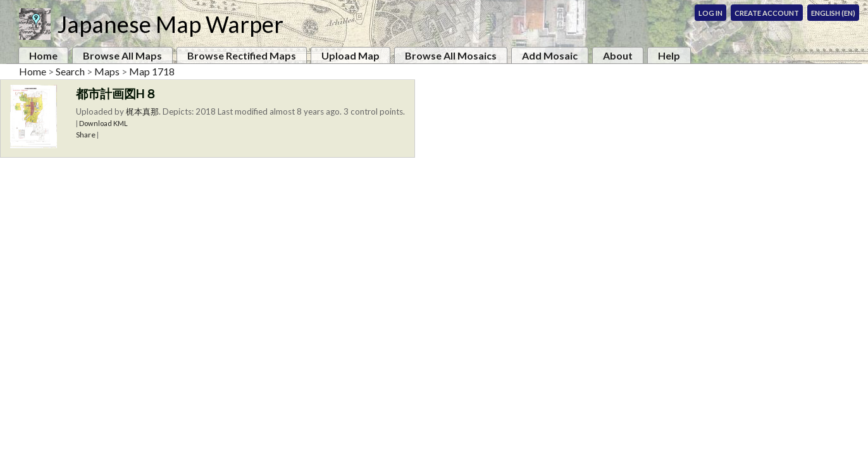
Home (43, 55)
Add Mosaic (550, 55)
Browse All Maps (122, 55)
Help (669, 55)
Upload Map (350, 55)
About (618, 55)
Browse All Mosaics (451, 55)
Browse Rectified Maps (242, 55)
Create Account (767, 13)
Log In (710, 13)
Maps (107, 71)
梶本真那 (142, 111)
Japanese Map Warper (170, 24)
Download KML (103, 123)
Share (86, 135)
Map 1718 (152, 71)
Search (70, 71)
